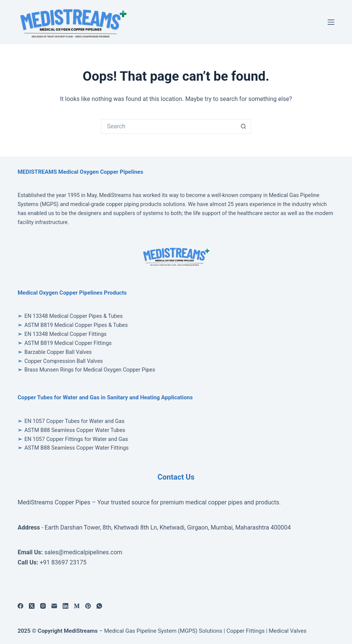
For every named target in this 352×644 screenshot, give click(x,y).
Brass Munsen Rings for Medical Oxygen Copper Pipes (90, 370)
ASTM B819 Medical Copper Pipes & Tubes (76, 325)
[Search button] (244, 126)
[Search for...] (168, 126)
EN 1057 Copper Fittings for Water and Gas (76, 439)
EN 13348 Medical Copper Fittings (65, 334)
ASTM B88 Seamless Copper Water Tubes (75, 430)
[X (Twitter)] (32, 606)
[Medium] (77, 606)
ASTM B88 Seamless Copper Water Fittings (77, 448)
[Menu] (331, 22)
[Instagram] (43, 606)
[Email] (54, 606)
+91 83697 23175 (63, 562)
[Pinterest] (88, 606)
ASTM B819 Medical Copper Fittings (68, 343)
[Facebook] (20, 606)
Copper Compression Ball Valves (64, 361)
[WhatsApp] (99, 606)
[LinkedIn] (65, 606)
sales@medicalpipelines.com (83, 552)
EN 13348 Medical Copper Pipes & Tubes (74, 316)
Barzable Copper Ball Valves (58, 352)
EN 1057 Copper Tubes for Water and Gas (74, 421)
